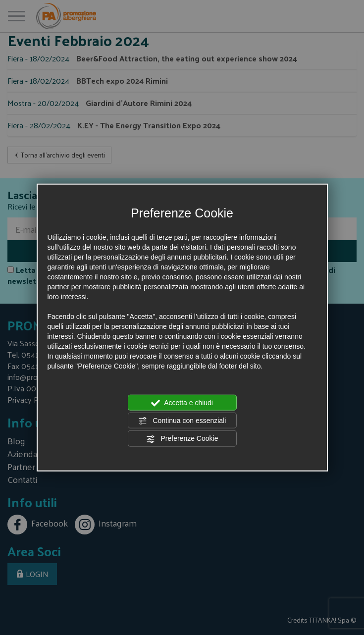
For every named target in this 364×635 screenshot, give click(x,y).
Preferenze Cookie (182, 439)
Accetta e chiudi (182, 403)
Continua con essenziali (182, 421)
